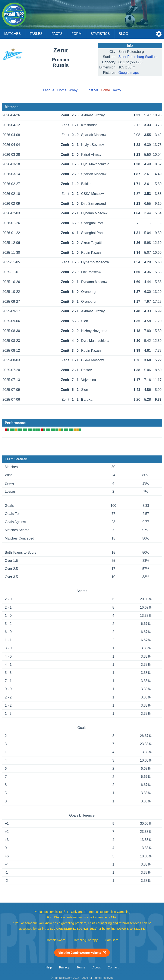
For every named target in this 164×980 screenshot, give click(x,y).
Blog (123, 34)
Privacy (64, 967)
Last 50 (92, 90)
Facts (57, 34)
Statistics (100, 34)
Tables (36, 34)
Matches (12, 34)
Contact (113, 967)
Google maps (128, 73)
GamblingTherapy (85, 940)
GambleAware (56, 940)
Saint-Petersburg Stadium (138, 57)
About (96, 967)
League (49, 90)
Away (73, 90)
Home (62, 90)
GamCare (112, 940)
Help (49, 967)
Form (77, 34)
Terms (81, 967)
